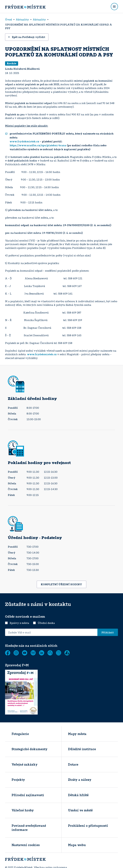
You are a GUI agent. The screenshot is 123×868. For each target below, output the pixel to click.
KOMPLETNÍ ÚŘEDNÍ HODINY (61, 584)
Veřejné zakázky (25, 764)
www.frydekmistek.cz (24, 141)
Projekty (18, 780)
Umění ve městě (80, 810)
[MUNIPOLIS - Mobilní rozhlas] (33, 653)
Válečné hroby (23, 810)
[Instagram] (16, 653)
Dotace (73, 764)
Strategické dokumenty (30, 749)
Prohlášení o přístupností (88, 826)
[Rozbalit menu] (114, 7)
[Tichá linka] (50, 653)
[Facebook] (8, 653)
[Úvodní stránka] (25, 7)
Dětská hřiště (78, 795)
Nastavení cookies (26, 845)
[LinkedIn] (42, 653)
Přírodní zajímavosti (28, 795)
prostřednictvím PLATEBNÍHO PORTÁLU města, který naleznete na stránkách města (62, 135)
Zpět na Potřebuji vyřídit (27, 37)
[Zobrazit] (59, 653)
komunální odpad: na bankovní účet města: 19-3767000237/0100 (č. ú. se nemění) (58, 225)
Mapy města (77, 734)
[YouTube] (25, 653)
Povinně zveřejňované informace (29, 828)
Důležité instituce (82, 749)
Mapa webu (77, 845)
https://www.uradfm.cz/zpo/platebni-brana (38, 145)
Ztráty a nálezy (80, 780)
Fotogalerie (20, 734)
